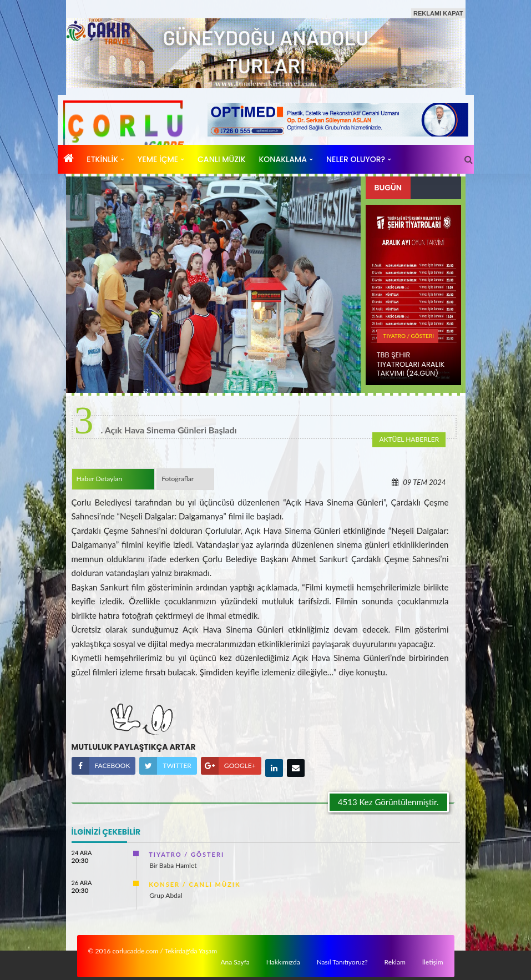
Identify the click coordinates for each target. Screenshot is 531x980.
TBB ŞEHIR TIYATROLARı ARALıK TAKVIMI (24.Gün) (411, 364)
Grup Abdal (166, 893)
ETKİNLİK (102, 159)
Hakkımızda (283, 962)
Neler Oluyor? (356, 159)
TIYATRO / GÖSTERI (409, 336)
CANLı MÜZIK (222, 159)
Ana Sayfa (235, 962)
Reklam (395, 962)
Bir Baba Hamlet (173, 863)
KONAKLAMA (283, 159)
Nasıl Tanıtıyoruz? (342, 962)
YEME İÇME (158, 159)
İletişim (433, 962)
